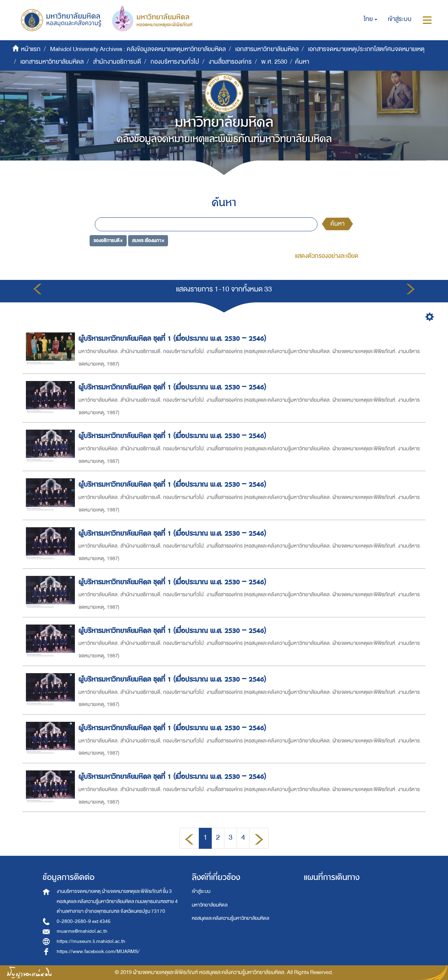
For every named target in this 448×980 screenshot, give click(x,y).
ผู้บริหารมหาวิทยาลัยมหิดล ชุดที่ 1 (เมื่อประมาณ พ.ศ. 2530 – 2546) (173, 339)
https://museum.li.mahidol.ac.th (91, 941)
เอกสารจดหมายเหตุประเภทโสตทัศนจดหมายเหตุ (366, 49)
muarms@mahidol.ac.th (82, 931)
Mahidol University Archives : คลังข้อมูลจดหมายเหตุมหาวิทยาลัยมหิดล (138, 49)
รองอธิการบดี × (108, 241)
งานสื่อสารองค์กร (230, 62)
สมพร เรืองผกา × (148, 241)
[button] (370, 19)
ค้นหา (337, 224)
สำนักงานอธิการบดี (117, 62)
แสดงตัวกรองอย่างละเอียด (327, 256)
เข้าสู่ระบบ (201, 891)
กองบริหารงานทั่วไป (175, 62)
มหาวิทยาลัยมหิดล (210, 905)
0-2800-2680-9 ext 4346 (84, 921)
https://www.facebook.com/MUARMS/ (98, 951)
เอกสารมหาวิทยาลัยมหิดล (267, 49)
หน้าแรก (31, 49)
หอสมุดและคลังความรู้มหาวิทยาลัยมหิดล (230, 918)
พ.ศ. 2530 (274, 62)
